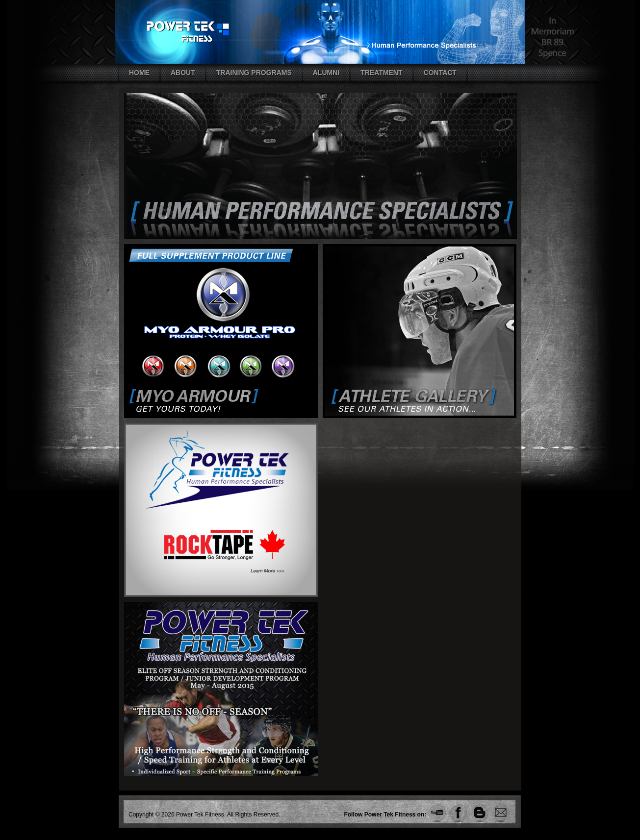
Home (139, 73)
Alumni (326, 73)
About (183, 73)
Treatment (381, 73)
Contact (440, 73)
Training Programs (254, 73)
